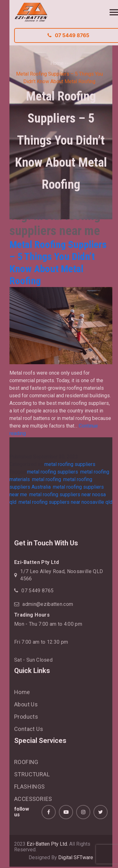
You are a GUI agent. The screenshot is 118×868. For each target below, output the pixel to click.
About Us (26, 704)
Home (57, 63)
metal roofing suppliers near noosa (67, 494)
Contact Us (29, 729)
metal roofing (47, 479)
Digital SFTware (76, 857)
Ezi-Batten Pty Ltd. (47, 844)
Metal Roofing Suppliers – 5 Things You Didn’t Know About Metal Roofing (58, 263)
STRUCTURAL (32, 774)
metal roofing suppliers (70, 464)
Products (26, 717)
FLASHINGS (30, 787)
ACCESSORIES (33, 799)
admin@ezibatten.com (48, 604)
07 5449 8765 (37, 591)
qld (13, 502)
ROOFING (26, 762)
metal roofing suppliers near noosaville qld (65, 502)
